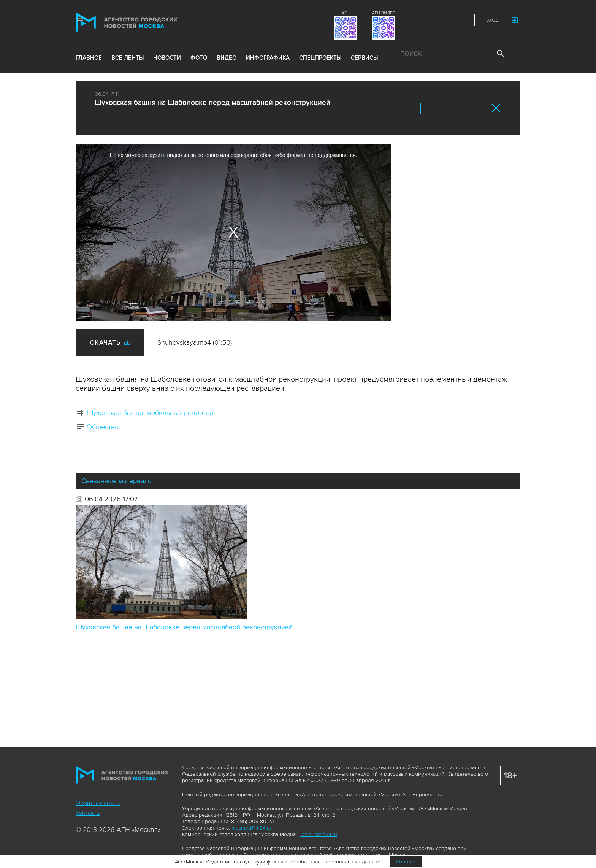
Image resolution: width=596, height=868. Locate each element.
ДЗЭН (412, 20)
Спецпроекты (320, 58)
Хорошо (406, 862)
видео (227, 58)
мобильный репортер (180, 413)
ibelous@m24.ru (319, 834)
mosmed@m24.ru (251, 828)
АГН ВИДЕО (384, 13)
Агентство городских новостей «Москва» (141, 22)
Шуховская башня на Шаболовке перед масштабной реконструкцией (184, 627)
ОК (447, 108)
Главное (89, 58)
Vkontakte (429, 20)
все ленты (128, 58)
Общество (103, 427)
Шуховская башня (115, 413)
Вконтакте (431, 108)
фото (199, 58)
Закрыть (496, 108)
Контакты (88, 813)
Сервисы (364, 58)
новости (167, 58)
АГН (346, 13)
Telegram (445, 20)
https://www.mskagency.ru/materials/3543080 (479, 108)
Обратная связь (98, 803)
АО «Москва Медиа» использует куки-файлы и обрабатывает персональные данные (278, 862)
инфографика (268, 58)
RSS (462, 20)
